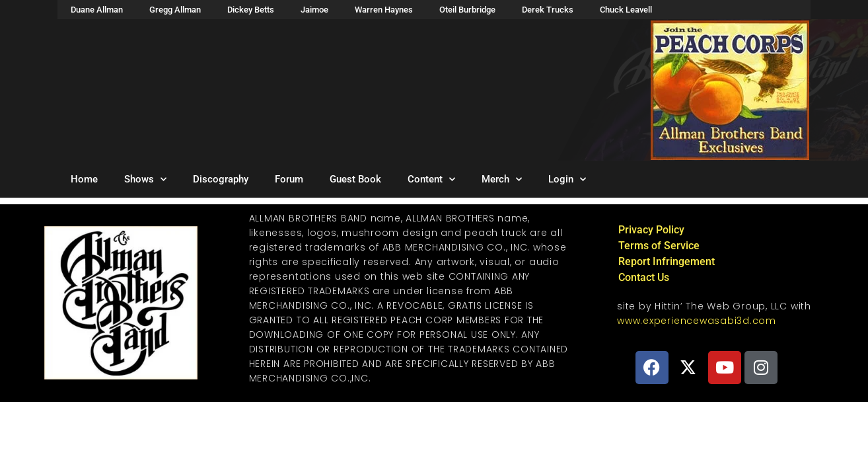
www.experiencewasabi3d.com (697, 321)
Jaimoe (314, 10)
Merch (502, 179)
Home (84, 179)
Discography (221, 179)
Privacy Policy (651, 230)
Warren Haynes (384, 10)
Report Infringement (667, 261)
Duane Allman (97, 10)
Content (431, 179)
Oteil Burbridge (467, 10)
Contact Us (644, 277)
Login (567, 179)
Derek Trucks (548, 10)
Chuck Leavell (626, 10)
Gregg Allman (175, 10)
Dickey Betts (251, 10)
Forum (289, 179)
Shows (145, 179)
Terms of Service (659, 246)
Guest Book (355, 179)
